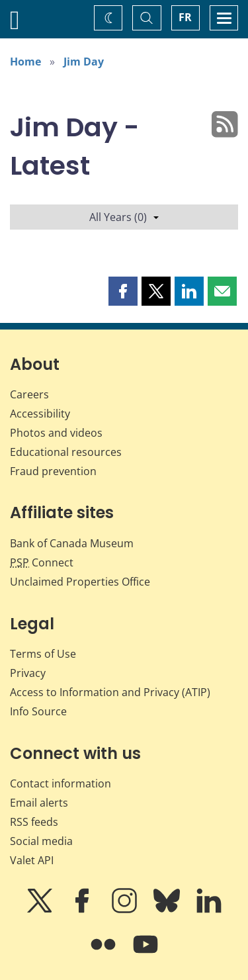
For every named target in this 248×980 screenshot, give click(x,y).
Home (25, 62)
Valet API (32, 860)
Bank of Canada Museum (72, 543)
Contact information (61, 783)
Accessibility (40, 414)
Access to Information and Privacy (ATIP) (110, 692)
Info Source (38, 711)
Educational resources (66, 452)
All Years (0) (124, 217)
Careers (29, 394)
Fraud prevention (53, 471)
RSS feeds (34, 822)
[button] (123, 291)
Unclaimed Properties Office (80, 582)
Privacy (28, 673)
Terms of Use (43, 654)
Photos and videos (56, 433)
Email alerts (39, 803)
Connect (42, 562)
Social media (41, 841)
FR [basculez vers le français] (185, 17)
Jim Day (84, 62)
